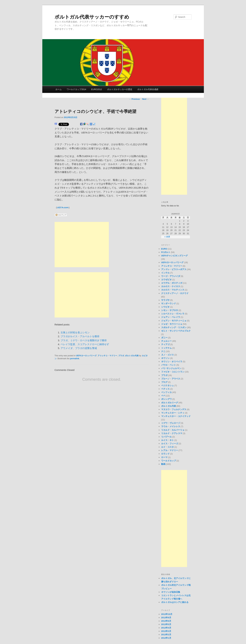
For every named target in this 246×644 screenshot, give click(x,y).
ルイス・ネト (167, 440)
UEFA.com (63, 207)
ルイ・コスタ (167, 447)
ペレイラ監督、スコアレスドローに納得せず (85, 344)
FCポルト (166, 252)
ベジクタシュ (167, 385)
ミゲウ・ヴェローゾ (171, 423)
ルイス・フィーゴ (170, 444)
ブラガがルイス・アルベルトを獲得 (80, 336)
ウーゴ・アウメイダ (171, 276)
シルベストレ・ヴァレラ (173, 314)
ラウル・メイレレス (171, 426)
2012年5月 (166, 624)
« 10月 (167, 237)
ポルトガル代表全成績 (148, 89)
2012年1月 (166, 638)
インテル (165, 273)
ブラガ (121, 356)
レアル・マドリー (170, 450)
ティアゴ (165, 344)
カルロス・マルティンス (173, 290)
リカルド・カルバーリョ (173, 430)
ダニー (164, 338)
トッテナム (166, 348)
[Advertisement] (82, 245)
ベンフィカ (166, 392)
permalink (75, 359)
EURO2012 (97, 89)
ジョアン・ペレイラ (171, 317)
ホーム (59, 89)
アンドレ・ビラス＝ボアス (174, 269)
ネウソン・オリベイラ (172, 362)
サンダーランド (169, 303)
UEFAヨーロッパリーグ (86, 356)
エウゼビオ (166, 280)
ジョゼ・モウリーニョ (172, 324)
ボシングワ (166, 399)
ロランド (165, 454)
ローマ (164, 457)
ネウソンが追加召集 (171, 592)
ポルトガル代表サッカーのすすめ (92, 17)
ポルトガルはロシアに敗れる (175, 602)
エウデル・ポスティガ (172, 283)
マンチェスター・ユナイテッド (176, 416)
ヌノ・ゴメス (167, 355)
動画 (163, 464)
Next (145, 99)
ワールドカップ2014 (76, 89)
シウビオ (165, 307)
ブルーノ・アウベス (171, 379)
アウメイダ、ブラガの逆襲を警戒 (79, 348)
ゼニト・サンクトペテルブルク (176, 331)
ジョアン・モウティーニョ (174, 321)
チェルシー (166, 341)
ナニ (163, 351)
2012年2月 (166, 635)
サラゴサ (165, 300)
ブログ (164, 382)
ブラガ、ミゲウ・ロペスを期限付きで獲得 (84, 340)
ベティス (165, 389)
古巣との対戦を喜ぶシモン (75, 332)
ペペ (163, 396)
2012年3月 (166, 631)
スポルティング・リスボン (174, 327)
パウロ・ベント (169, 365)
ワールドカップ (169, 461)
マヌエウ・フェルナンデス (174, 409)
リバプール (166, 437)
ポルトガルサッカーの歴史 (120, 89)
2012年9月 (166, 618)
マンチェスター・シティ (173, 413)
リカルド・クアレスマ (172, 433)
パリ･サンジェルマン (171, 368)
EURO (164, 249)
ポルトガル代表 (132, 356)
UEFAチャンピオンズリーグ (175, 256)
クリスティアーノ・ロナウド (175, 293)
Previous (134, 99)
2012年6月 (166, 621)
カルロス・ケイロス (171, 286)
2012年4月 (166, 628)
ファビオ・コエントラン (173, 372)
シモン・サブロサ (170, 310)
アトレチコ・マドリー (107, 356)
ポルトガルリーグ (170, 403)
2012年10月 (167, 614)
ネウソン (165, 358)
